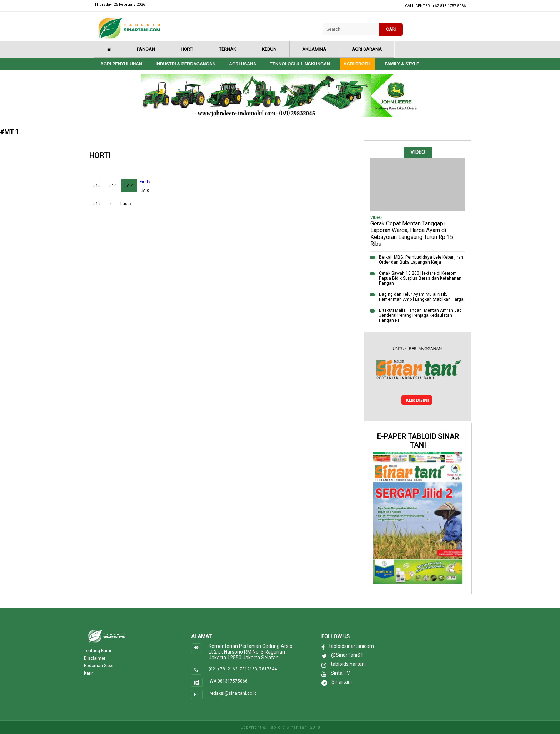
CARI (391, 29)
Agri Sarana (367, 49)
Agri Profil (357, 64)
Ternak (227, 49)
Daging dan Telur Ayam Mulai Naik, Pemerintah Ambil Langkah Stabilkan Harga (421, 297)
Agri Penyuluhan (121, 64)
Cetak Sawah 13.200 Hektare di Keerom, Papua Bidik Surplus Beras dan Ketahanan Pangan (420, 278)
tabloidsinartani (348, 664)
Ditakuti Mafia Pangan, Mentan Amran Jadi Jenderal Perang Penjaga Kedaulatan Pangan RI (421, 315)
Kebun (269, 49)
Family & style (402, 64)
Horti (187, 49)
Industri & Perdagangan (186, 64)
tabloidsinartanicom (351, 646)
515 (97, 186)
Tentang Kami (97, 651)
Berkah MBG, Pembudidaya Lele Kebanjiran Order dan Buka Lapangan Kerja (421, 260)
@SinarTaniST (347, 655)
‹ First (143, 182)
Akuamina (314, 49)
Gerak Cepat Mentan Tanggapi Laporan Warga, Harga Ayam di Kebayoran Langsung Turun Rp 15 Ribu (412, 234)
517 (129, 186)
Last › (126, 204)
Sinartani (342, 682)
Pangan (146, 49)
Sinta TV (340, 673)
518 (145, 191)
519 (97, 204)
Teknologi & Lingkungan (300, 64)
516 (113, 186)
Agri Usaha (242, 64)
